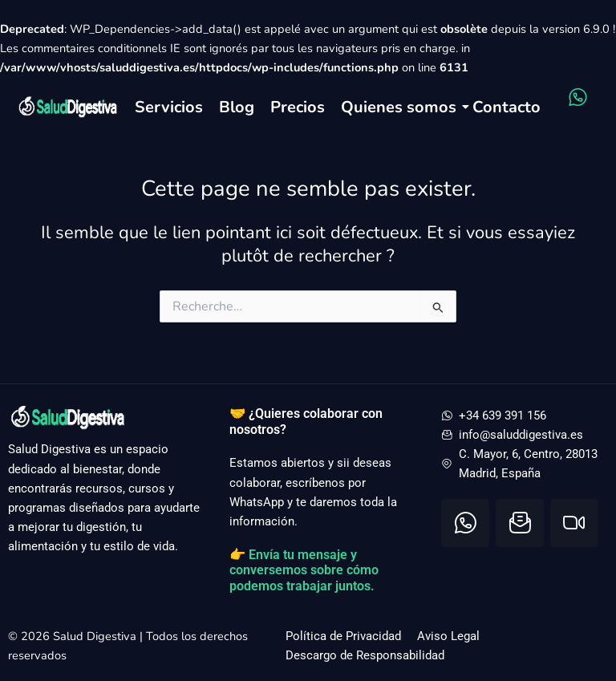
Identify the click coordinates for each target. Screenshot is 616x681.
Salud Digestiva (96, 636)
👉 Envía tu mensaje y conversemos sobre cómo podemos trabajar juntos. (304, 570)
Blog (237, 107)
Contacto (507, 107)
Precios (298, 107)
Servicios (169, 107)
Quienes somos (399, 107)
